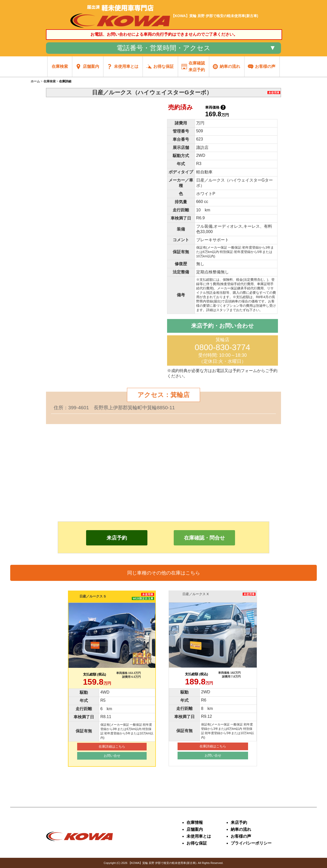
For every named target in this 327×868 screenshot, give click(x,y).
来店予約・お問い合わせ (223, 326)
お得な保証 (197, 843)
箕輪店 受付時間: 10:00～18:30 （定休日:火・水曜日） (222, 350)
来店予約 (239, 822)
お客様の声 (241, 836)
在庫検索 (50, 81)
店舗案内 (195, 829)
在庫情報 (195, 822)
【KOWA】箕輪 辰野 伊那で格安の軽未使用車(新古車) (162, 863)
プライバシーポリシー (251, 843)
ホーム (35, 81)
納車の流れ (241, 829)
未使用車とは (199, 836)
